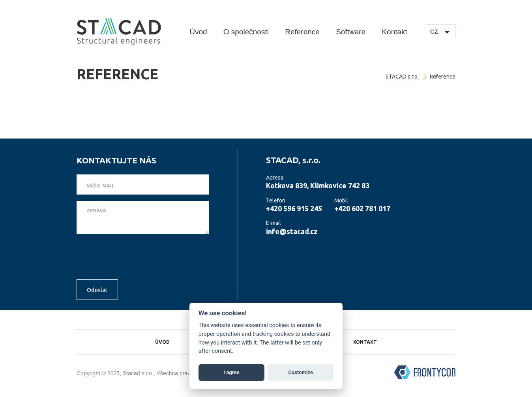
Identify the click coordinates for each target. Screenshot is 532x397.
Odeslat (97, 290)
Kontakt (394, 32)
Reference (302, 32)
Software (351, 32)
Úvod (198, 32)
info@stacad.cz (292, 231)
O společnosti (246, 32)
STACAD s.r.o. (402, 77)
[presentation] (137, 258)
